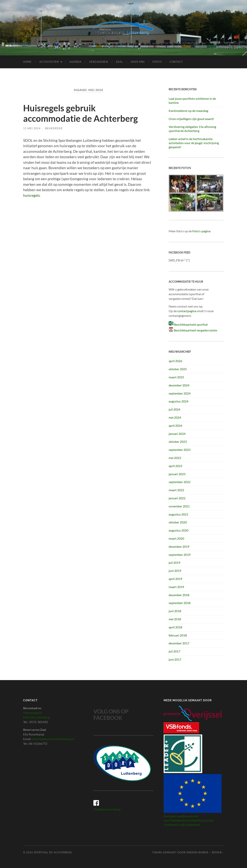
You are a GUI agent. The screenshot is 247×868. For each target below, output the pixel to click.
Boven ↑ (218, 852)
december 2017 (179, 643)
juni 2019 (175, 571)
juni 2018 (175, 611)
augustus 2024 (178, 401)
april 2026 (175, 361)
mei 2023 (175, 458)
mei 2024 (175, 417)
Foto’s (157, 62)
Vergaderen (99, 62)
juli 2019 (174, 562)
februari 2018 (178, 635)
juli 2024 (174, 409)
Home (27, 62)
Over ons (138, 62)
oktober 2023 (178, 442)
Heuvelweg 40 (33, 713)
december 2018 (179, 595)
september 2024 (180, 393)
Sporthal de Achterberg (53, 852)
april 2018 (175, 627)
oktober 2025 (178, 369)
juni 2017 (175, 659)
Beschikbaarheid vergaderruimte (195, 330)
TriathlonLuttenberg (107, 809)
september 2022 (180, 482)
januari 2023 (177, 474)
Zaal (119, 62)
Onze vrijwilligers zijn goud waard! (191, 119)
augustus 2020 (178, 530)
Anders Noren (197, 852)
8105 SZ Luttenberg (36, 717)
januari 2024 (177, 434)
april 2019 (175, 579)
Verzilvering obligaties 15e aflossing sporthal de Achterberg (192, 129)
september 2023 (180, 450)
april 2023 (175, 466)
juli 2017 (174, 651)
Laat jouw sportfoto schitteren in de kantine (192, 101)
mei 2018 (175, 619)
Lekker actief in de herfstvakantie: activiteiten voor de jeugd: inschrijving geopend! (194, 143)
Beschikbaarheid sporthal (191, 324)
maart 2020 (176, 538)
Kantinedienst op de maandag (188, 111)
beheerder (54, 128)
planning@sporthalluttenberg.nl (53, 739)
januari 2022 (177, 498)
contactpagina (187, 311)
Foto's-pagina (201, 231)
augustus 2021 (178, 514)
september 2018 (180, 603)
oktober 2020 (178, 522)
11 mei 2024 (32, 128)
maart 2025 (176, 377)
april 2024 (175, 426)
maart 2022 (176, 490)
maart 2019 (176, 587)
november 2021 (179, 506)
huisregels (31, 195)
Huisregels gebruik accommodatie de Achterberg (80, 113)
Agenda (75, 62)
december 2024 (179, 385)
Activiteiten (49, 62)
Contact (176, 62)
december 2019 (179, 546)
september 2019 (180, 555)
